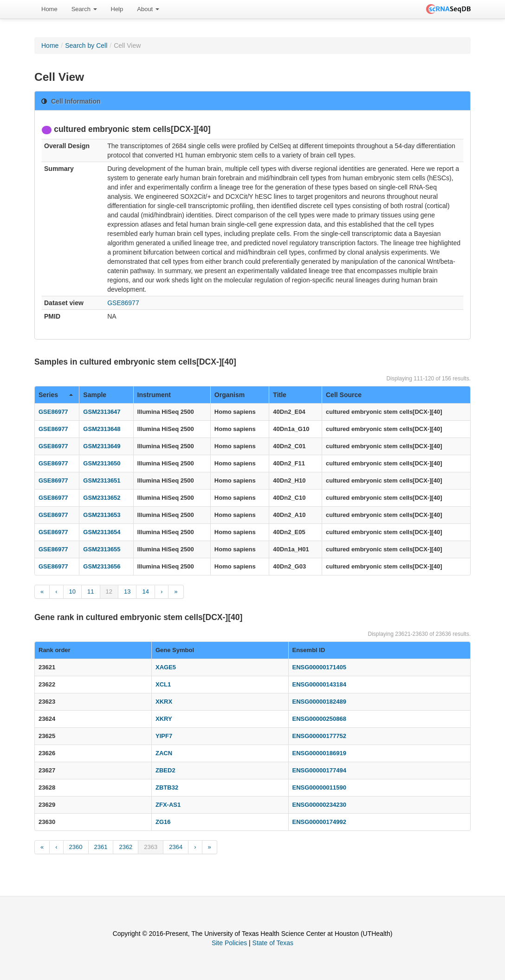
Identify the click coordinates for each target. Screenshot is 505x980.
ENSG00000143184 (319, 684)
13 (127, 591)
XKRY (164, 719)
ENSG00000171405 (319, 667)
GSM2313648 (102, 429)
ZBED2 (165, 770)
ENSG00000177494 (319, 770)
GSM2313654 (102, 532)
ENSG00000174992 (319, 822)
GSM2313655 (102, 549)
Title (280, 395)
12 (109, 591)
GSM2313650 (102, 463)
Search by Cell (86, 46)
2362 (126, 847)
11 (91, 591)
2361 (101, 847)
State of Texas (273, 943)
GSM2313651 (102, 480)
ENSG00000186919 (319, 753)
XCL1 (163, 684)
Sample (95, 395)
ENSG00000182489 (319, 702)
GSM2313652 (102, 498)
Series (56, 395)
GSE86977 (123, 303)
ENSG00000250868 (319, 719)
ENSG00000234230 (319, 805)
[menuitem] (49, 9)
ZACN (164, 753)
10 (72, 591)
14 (145, 591)
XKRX (164, 702)
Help (117, 9)
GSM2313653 (102, 515)
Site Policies (229, 943)
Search (84, 9)
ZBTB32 (167, 787)
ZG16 (163, 822)
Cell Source (344, 395)
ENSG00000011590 (319, 787)
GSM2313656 (102, 566)
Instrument (154, 395)
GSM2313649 (102, 446)
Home (49, 9)
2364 (176, 847)
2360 (76, 847)
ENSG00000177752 (319, 736)
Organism (230, 395)
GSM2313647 (102, 412)
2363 (151, 847)
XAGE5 (166, 667)
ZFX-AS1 (168, 805)
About (148, 9)
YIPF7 (164, 736)
